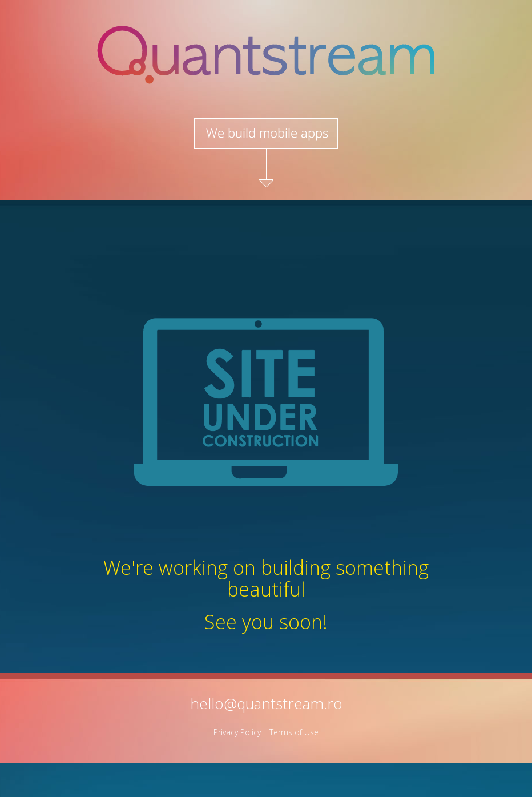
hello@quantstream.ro (266, 703)
